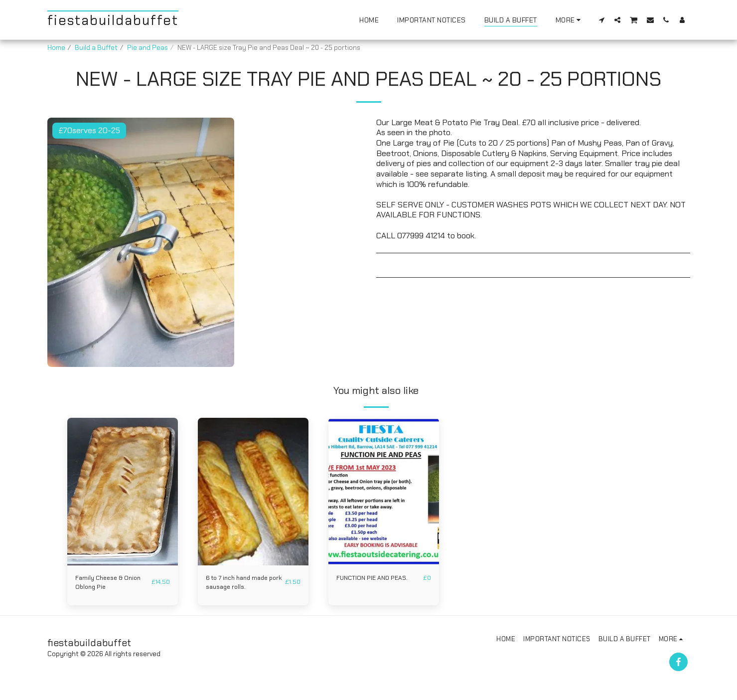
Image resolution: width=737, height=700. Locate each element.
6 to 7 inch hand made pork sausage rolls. (240, 583)
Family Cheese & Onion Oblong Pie (110, 583)
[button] (601, 20)
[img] (123, 492)
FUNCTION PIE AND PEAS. (374, 578)
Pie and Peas (147, 48)
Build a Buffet (96, 48)
